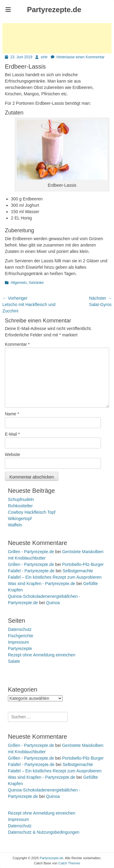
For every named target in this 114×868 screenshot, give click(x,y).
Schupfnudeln (21, 499)
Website (12, 454)
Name (12, 414)
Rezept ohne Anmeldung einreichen (42, 655)
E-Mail (12, 434)
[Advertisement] (57, 38)
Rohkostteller (20, 506)
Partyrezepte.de (54, 10)
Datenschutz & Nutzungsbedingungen (44, 832)
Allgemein (19, 283)
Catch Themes (69, 863)
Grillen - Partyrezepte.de (31, 552)
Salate (14, 661)
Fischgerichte (21, 636)
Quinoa (53, 603)
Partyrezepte (20, 648)
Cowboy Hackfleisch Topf (32, 512)
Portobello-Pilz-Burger (83, 564)
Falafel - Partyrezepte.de (31, 571)
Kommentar (17, 344)
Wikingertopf (20, 519)
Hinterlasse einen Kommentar (81, 57)
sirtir (44, 57)
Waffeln (15, 525)
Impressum (18, 642)
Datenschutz (20, 629)
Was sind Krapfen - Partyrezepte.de (41, 584)
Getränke (36, 283)
